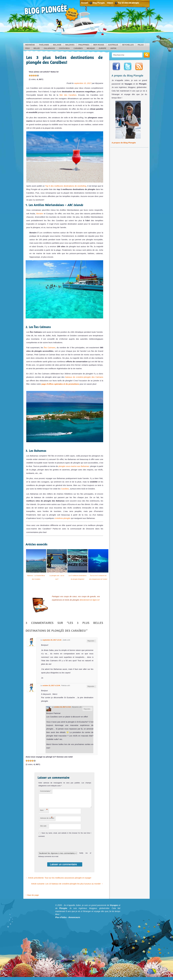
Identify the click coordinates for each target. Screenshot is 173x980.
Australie (113, 45)
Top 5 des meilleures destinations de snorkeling (65, 186)
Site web (43, 829)
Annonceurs (74, 920)
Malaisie (57, 45)
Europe (103, 48)
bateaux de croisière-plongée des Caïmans (84, 377)
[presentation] (55, 847)
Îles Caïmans (50, 348)
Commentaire (46, 791)
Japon (113, 48)
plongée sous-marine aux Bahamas (74, 466)
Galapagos (49, 48)
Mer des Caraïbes (68, 95)
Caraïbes (78, 48)
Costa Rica (64, 48)
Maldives (70, 45)
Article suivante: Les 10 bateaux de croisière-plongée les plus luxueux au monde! (67, 887)
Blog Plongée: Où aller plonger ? (52, 13)
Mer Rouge (99, 45)
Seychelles (128, 45)
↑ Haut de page (32, 898)
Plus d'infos (61, 920)
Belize (37, 48)
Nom (44, 813)
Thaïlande (44, 45)
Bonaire (39, 214)
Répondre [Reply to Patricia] (91, 686)
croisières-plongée (63, 518)
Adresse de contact (47, 821)
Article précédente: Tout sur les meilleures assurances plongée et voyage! (58, 881)
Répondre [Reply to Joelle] (91, 641)
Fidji (27, 48)
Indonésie (30, 45)
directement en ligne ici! (90, 600)
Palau (141, 45)
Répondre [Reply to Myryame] (88, 709)
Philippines (84, 45)
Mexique (91, 48)
